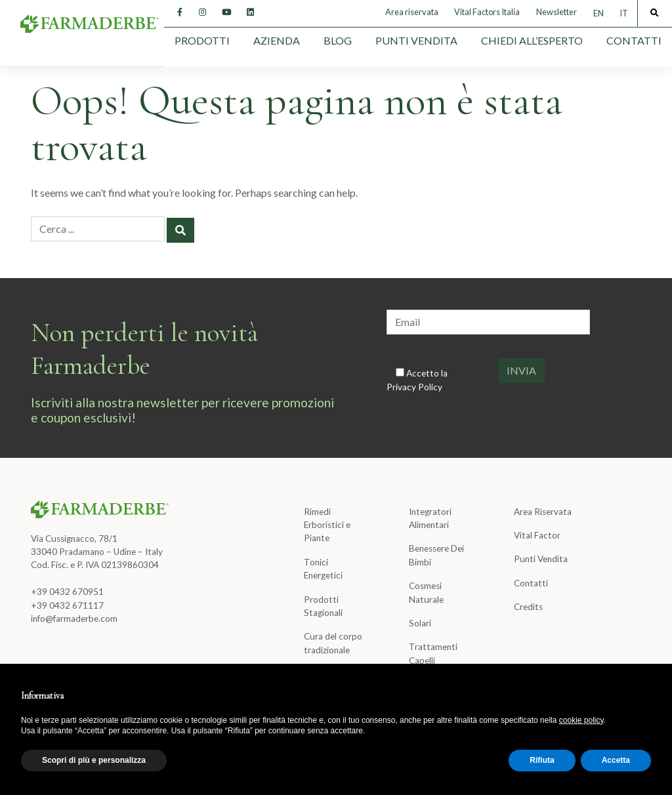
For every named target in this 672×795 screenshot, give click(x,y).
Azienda (277, 40)
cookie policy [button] (581, 720)
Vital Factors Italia (487, 12)
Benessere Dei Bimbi (436, 555)
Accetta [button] (616, 760)
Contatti (634, 40)
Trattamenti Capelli (433, 653)
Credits (528, 607)
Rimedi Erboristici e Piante (327, 525)
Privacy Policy (414, 387)
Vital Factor (537, 535)
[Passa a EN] (598, 13)
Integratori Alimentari (430, 518)
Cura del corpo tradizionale (333, 643)
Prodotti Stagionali (323, 606)
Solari (420, 623)
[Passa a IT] (624, 13)
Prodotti (202, 40)
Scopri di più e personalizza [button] (94, 760)
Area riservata (412, 12)
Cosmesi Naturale (426, 592)
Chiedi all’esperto (532, 40)
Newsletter (556, 12)
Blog (338, 40)
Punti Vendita (416, 40)
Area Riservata (543, 512)
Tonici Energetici (323, 569)
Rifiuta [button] (542, 760)
